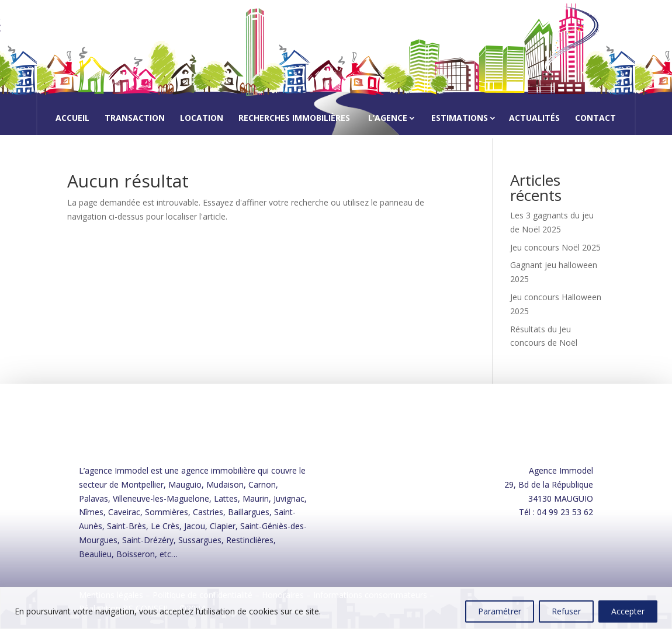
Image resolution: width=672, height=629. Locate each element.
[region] (336, 608)
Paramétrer (500, 611)
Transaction (135, 119)
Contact (595, 119)
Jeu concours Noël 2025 (555, 247)
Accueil (72, 119)
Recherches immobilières (294, 119)
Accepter (628, 611)
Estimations (460, 118)
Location (202, 119)
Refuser (566, 611)
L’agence (388, 118)
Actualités (534, 119)
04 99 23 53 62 (565, 512)
